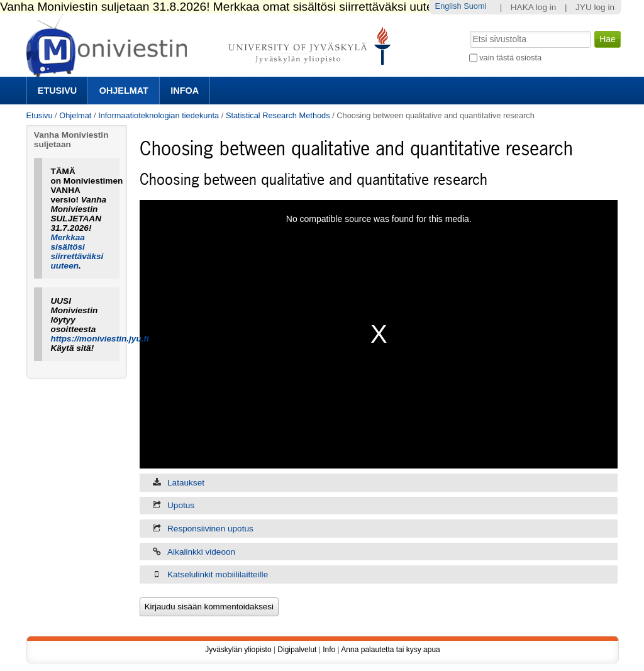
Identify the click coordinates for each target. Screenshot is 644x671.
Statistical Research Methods (278, 115)
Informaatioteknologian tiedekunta (158, 115)
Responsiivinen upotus (210, 529)
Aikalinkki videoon (201, 552)
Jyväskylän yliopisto (238, 650)
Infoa (185, 91)
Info (329, 650)
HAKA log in (534, 7)
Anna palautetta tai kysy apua (390, 650)
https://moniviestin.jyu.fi (99, 339)
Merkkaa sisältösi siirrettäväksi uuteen (77, 252)
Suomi (475, 6)
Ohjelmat (124, 91)
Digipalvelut (297, 650)
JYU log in (595, 7)
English (448, 6)
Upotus (181, 505)
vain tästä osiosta (510, 58)
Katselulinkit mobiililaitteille (218, 574)
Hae (468, 30)
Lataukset (186, 483)
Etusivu (57, 91)
